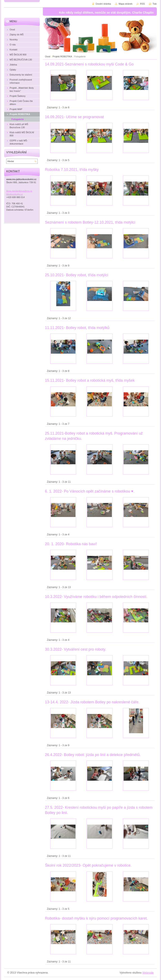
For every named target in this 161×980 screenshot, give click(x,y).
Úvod (48, 56)
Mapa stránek (125, 4)
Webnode (148, 973)
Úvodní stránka (103, 4)
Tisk (155, 4)
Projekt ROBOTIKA (62, 56)
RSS (142, 4)
